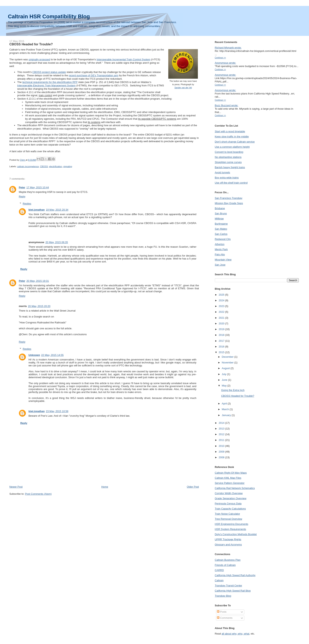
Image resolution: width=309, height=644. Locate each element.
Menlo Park (221, 249)
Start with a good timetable (230, 131)
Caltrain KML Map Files (228, 478)
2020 (222, 323)
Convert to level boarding (229, 152)
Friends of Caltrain (225, 565)
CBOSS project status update (49, 72)
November (228, 363)
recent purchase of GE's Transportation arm (94, 75)
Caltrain (219, 580)
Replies (27, 204)
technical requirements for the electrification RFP (50, 82)
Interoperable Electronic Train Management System (46, 85)
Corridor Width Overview (229, 493)
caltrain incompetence (28, 166)
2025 (222, 295)
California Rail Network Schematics (235, 488)
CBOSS (44, 166)
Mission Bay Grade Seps (229, 203)
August (226, 368)
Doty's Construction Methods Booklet (236, 534)
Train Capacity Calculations (230, 509)
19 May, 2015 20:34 (57, 210)
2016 (222, 347)
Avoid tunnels (222, 172)
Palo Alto (220, 254)
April (225, 404)
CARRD (219, 570)
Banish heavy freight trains (230, 167)
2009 (222, 452)
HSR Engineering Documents (232, 524)
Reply (22, 196)
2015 (222, 352)
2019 (222, 329)
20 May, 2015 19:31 (38, 281)
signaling (68, 166)
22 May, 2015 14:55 (52, 355)
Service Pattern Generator (230, 483)
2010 (222, 446)
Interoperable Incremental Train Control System (123, 59)
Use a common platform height (232, 147)
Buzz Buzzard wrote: (227, 105)
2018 (222, 335)
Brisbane (220, 208)
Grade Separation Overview (231, 498)
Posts (222, 612)
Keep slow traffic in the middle (232, 137)
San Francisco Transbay (229, 198)
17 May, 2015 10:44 (38, 187)
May (224, 386)
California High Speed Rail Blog (233, 591)
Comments (225, 618)
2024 (222, 300)
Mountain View (223, 260)
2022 (222, 312)
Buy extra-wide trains (227, 178)
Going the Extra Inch (233, 390)
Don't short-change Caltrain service (235, 142)
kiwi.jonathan (36, 210)
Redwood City (223, 239)
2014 (222, 423)
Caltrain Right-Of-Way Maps (231, 473)
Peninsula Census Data (228, 504)
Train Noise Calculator (227, 514)
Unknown (34, 355)
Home (105, 487)
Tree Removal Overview (228, 519)
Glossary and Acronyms (228, 545)
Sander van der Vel (183, 88)
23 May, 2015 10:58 (57, 411)
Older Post (193, 487)
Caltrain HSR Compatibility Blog (49, 16)
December (228, 357)
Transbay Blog (223, 596)
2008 (222, 457)
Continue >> (220, 58)
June (225, 380)
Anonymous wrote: (225, 63)
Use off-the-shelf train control (231, 183)
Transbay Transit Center (228, 586)
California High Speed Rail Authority (235, 575)
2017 (222, 341)
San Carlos (221, 234)
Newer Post (16, 487)
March (226, 409)
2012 (222, 434)
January (227, 415)
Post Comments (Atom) (38, 494)
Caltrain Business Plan (228, 560)
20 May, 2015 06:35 (57, 242)
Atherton (220, 244)
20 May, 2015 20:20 (39, 306)
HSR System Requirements (230, 529)
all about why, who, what (235, 634)
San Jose (220, 265)
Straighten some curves (228, 162)
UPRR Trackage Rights (228, 539)
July (224, 374)
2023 (222, 306)
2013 (222, 429)
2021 (222, 318)
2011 (222, 440)
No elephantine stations (228, 157)
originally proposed (39, 59)
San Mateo (221, 229)
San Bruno (221, 213)
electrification (56, 166)
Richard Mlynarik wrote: (228, 48)
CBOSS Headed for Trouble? (238, 396)
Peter (22, 187)
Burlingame (221, 224)
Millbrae (219, 219)
